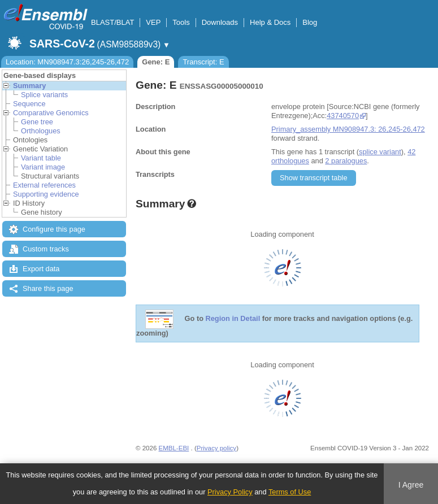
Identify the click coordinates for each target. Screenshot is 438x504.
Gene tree (37, 122)
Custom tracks (46, 249)
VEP (153, 22)
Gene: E (156, 62)
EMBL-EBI (174, 448)
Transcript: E (203, 62)
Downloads (220, 22)
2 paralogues (346, 161)
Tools (181, 22)
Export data (41, 269)
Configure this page (54, 229)
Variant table (41, 158)
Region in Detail (233, 319)
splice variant (380, 152)
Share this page (48, 288)
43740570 (343, 116)
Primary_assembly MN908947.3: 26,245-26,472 (348, 129)
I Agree (411, 485)
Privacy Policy (230, 492)
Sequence (29, 104)
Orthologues (41, 131)
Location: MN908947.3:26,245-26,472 (67, 62)
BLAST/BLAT (112, 22)
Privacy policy (216, 448)
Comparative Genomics (51, 113)
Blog (310, 22)
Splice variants (44, 95)
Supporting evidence (46, 194)
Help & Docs (270, 22)
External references (44, 185)
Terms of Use (290, 492)
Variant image (43, 167)
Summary (29, 86)
